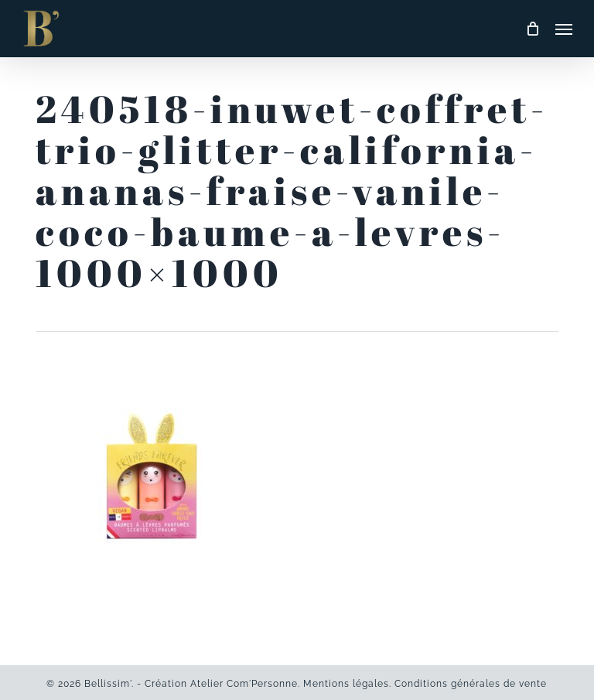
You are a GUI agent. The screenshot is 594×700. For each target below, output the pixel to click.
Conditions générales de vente (471, 684)
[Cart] (533, 29)
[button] (564, 29)
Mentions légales (346, 684)
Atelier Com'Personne (244, 684)
